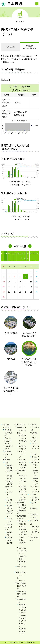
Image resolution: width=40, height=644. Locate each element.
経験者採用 (35, 500)
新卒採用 (34, 497)
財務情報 (8, 452)
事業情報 (20, 17)
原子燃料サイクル (36, 473)
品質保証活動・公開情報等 (9, 527)
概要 (6, 463)
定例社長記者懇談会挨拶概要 (22, 594)
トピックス (21, 581)
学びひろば (35, 462)
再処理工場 (10, 47)
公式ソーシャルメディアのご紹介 (35, 489)
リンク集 (33, 518)
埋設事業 (10, 468)
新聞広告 (34, 438)
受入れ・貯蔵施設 (29, 47)
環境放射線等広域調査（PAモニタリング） (10, 511)
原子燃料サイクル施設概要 (9, 433)
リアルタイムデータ (10, 495)
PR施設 (34, 454)
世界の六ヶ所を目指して (23, 543)
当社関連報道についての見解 (22, 586)
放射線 (36, 478)
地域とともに (22, 548)
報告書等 (10, 540)
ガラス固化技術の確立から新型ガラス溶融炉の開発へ (23, 532)
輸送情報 (10, 543)
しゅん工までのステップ (23, 454)
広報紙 (34, 441)
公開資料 (10, 538)
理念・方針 (9, 438)
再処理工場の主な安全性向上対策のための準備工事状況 (22, 508)
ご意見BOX (34, 515)
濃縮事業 (10, 465)
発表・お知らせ (21, 572)
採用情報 (33, 495)
